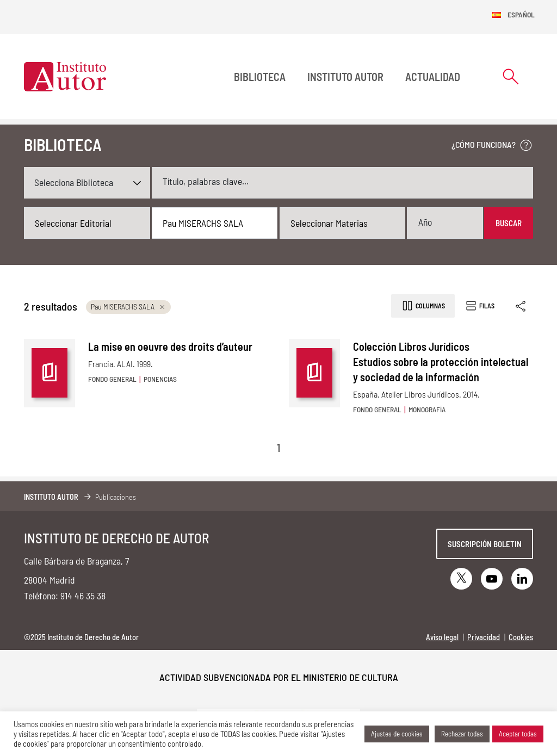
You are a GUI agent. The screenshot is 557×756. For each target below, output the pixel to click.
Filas (479, 306)
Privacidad (484, 637)
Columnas (423, 306)
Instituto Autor (345, 77)
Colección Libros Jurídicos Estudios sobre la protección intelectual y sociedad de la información (441, 362)
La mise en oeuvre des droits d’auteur (170, 346)
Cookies (521, 637)
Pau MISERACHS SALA (128, 306)
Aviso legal (442, 637)
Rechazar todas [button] (462, 734)
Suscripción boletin (485, 544)
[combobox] (87, 223)
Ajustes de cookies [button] (397, 734)
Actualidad (433, 77)
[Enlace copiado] (521, 306)
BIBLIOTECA (260, 77)
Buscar (509, 223)
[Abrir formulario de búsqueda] (511, 76)
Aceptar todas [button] (518, 734)
